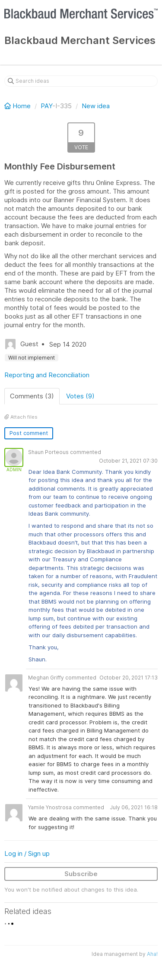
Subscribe (81, 874)
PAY (46, 106)
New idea (96, 106)
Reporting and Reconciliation (47, 375)
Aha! (152, 954)
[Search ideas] (81, 81)
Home (18, 106)
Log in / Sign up (27, 853)
